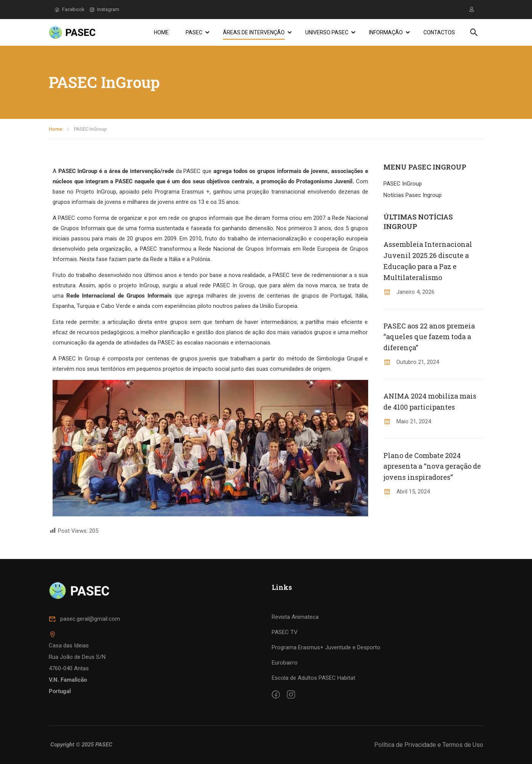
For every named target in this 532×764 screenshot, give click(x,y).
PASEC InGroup (403, 184)
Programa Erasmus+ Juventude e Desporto (326, 693)
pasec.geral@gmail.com (84, 665)
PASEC (194, 32)
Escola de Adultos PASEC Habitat (313, 724)
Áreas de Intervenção (254, 32)
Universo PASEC (327, 32)
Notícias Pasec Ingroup (413, 195)
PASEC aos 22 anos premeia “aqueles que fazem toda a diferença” (429, 337)
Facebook (70, 9)
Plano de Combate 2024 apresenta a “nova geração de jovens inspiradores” (432, 466)
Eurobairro (285, 708)
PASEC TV (285, 678)
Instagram (104, 9)
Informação (386, 32)
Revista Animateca (295, 663)
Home (161, 32)
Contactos (439, 32)
